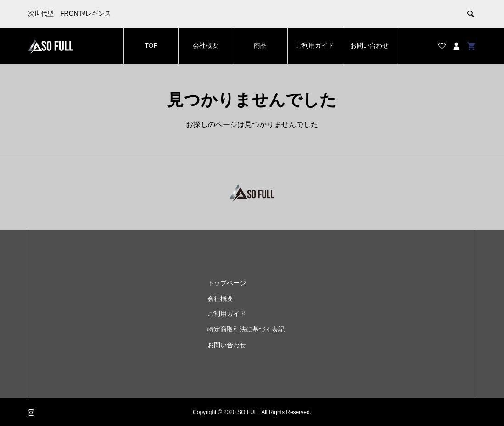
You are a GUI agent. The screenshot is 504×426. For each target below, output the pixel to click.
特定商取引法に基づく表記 (246, 329)
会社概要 (206, 45)
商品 (260, 45)
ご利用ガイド (315, 45)
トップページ (227, 283)
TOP (151, 45)
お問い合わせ (370, 45)
